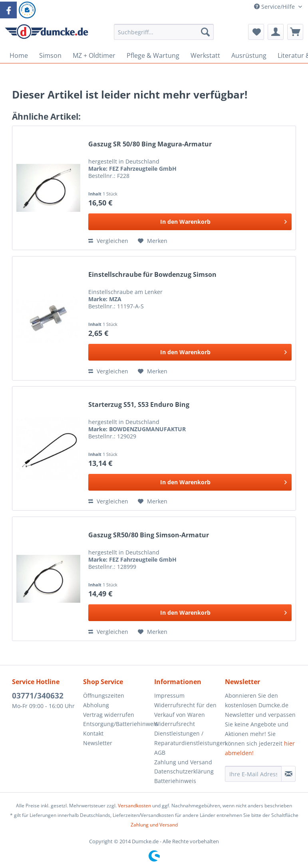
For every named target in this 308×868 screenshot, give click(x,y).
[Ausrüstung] (249, 55)
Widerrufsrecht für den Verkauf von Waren (185, 710)
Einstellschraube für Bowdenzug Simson (152, 275)
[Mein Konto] (276, 32)
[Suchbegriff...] (164, 32)
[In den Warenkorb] (190, 222)
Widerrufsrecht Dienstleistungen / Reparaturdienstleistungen (188, 733)
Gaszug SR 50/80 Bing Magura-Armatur (150, 144)
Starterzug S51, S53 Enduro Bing (139, 405)
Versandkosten (134, 806)
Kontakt (93, 733)
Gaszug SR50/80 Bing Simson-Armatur (149, 535)
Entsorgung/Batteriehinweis (117, 724)
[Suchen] (205, 32)
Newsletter (98, 743)
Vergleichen (108, 241)
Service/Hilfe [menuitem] (275, 7)
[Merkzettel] (256, 32)
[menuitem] (164, 36)
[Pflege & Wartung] (153, 55)
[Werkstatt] (205, 55)
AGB (160, 753)
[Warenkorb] (295, 32)
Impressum (169, 695)
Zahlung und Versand (183, 762)
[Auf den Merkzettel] (153, 241)
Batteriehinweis (175, 781)
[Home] (19, 55)
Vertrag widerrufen (109, 715)
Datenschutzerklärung (184, 771)
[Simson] (50, 55)
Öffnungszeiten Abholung (104, 700)
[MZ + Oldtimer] (94, 55)
